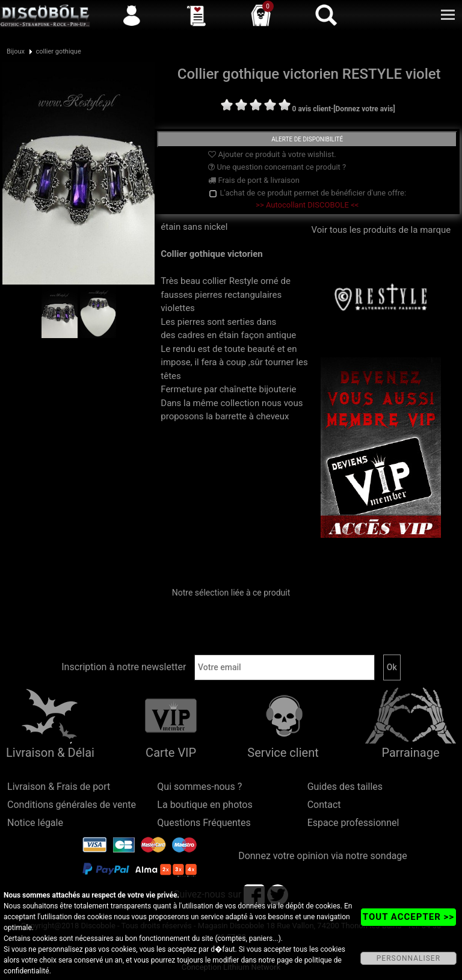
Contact (324, 805)
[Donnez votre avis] (364, 109)
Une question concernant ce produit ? (277, 167)
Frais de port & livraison (254, 180)
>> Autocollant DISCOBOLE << (307, 205)
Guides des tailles (345, 787)
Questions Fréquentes (204, 823)
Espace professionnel (353, 823)
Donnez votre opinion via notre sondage (323, 856)
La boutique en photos (205, 805)
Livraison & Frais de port (59, 787)
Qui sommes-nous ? (199, 787)
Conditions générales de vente (72, 805)
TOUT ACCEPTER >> (408, 917)
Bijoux (16, 51)
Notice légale (35, 823)
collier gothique (58, 51)
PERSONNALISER (408, 958)
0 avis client (312, 109)
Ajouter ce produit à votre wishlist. (272, 154)
